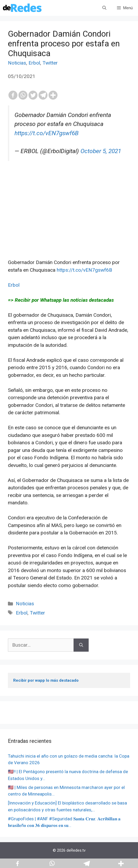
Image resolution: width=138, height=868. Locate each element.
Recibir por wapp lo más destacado (46, 680)
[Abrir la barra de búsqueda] (104, 8)
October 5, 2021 (101, 151)
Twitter (50, 63)
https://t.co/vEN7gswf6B (47, 133)
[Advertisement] (69, 222)
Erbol (34, 63)
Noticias (17, 63)
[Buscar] (81, 645)
